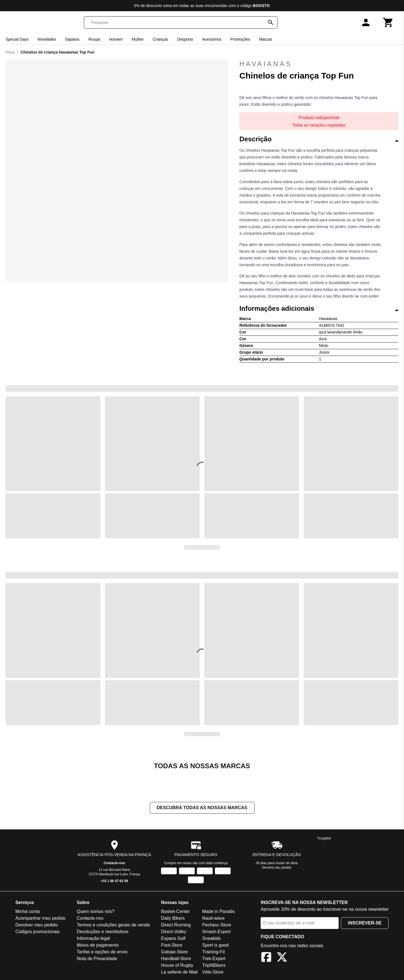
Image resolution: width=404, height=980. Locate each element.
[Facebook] (266, 958)
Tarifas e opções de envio (102, 952)
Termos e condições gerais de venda (113, 925)
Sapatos (72, 39)
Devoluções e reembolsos (102, 932)
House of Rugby (177, 965)
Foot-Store (172, 945)
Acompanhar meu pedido (41, 918)
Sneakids (212, 938)
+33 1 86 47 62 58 (114, 881)
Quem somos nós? (95, 911)
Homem (116, 39)
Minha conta (28, 911)
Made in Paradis (219, 911)
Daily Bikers (173, 918)
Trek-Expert (214, 959)
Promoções (240, 39)
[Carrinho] (388, 22)
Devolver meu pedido (37, 925)
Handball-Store (176, 959)
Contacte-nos (114, 863)
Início (10, 52)
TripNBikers (214, 965)
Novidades (47, 39)
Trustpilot (324, 838)
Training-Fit (214, 952)
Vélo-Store (213, 972)
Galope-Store (174, 952)
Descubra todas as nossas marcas (202, 808)
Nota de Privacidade (97, 959)
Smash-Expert (216, 932)
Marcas (266, 39)
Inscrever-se (365, 923)
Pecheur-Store (217, 925)
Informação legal (93, 938)
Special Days (17, 39)
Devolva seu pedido (277, 868)
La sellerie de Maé (179, 972)
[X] (282, 958)
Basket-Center (175, 911)
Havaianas (319, 64)
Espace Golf (173, 938)
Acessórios (212, 39)
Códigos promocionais (38, 932)
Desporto (185, 39)
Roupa (94, 39)
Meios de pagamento (97, 945)
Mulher (138, 39)
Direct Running (176, 925)
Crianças (160, 39)
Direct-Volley (174, 932)
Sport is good (215, 945)
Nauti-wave (214, 918)
